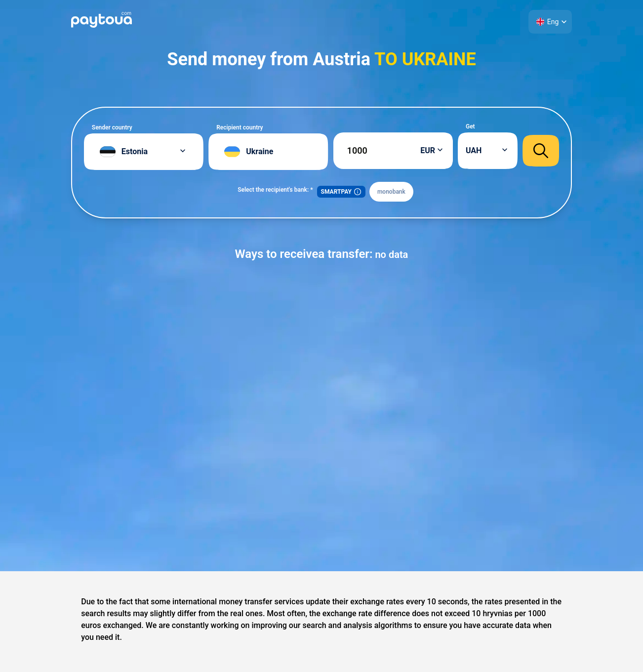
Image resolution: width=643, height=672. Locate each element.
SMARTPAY (341, 192)
